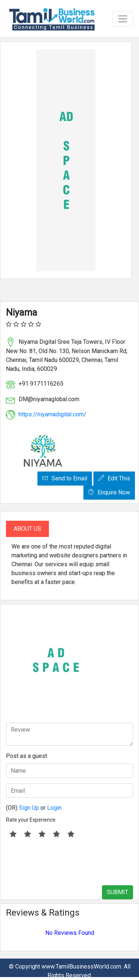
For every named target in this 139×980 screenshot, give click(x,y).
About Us (27, 529)
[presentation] (62, 862)
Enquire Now (109, 492)
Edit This (114, 478)
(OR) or (34, 808)
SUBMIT (118, 892)
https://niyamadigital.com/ (52, 414)
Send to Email (65, 478)
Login (54, 808)
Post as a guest (27, 756)
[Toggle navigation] (123, 19)
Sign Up (29, 808)
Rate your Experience (31, 820)
